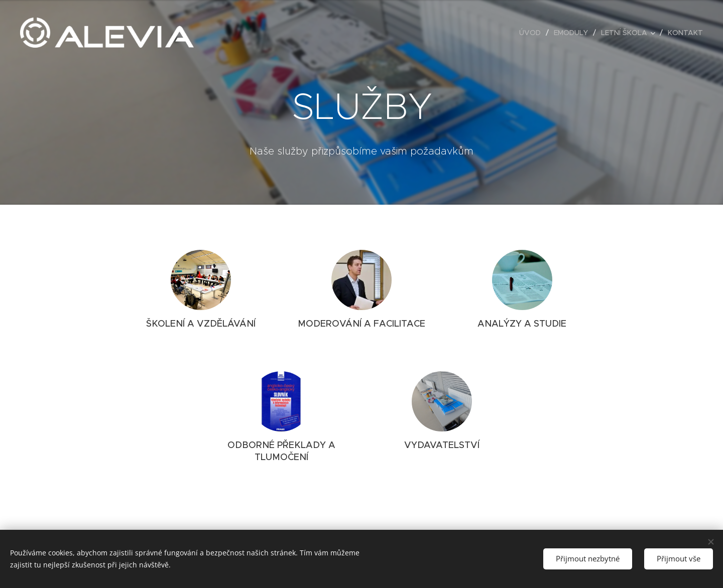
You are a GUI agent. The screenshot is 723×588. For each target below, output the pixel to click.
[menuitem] (533, 33)
